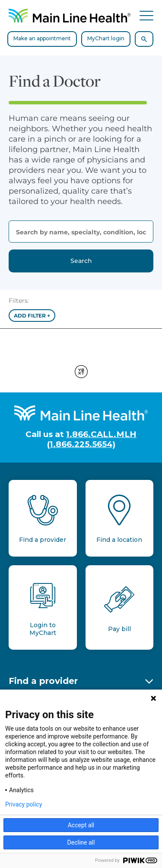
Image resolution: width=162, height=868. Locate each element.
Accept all (81, 825)
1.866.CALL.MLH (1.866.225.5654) (92, 439)
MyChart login (106, 38)
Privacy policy (24, 804)
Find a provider (43, 681)
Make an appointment (42, 38)
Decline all (81, 842)
